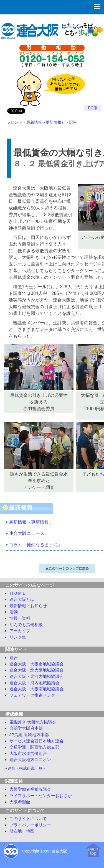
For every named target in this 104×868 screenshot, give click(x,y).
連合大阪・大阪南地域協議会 (36, 689)
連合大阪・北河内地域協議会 (36, 676)
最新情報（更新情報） (46, 122)
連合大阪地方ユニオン (30, 759)
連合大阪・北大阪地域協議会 (36, 670)
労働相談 (26, 625)
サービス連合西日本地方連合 (36, 741)
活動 (14, 612)
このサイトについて (28, 819)
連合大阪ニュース (27, 533)
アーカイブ (20, 631)
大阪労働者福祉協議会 (30, 789)
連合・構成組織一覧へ (27, 768)
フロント (15, 122)
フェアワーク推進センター (34, 695)
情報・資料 (20, 618)
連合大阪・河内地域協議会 (34, 683)
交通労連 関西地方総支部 (34, 747)
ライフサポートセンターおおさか (41, 796)
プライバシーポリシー (30, 825)
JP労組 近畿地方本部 (29, 735)
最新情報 (28, 606)
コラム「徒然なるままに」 (35, 545)
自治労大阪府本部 (26, 728)
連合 (14, 658)
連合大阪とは (22, 599)
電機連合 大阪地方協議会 (33, 722)
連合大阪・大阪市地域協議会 (36, 664)
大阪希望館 (20, 802)
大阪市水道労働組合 (28, 753)
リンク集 (18, 637)
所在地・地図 (22, 831)
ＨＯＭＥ (18, 593)
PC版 (93, 108)
